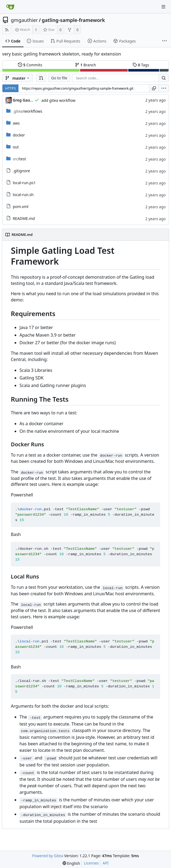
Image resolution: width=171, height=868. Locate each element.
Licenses (91, 863)
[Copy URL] (154, 88)
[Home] (10, 7)
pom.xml (21, 207)
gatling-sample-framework (73, 20)
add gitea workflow (58, 100)
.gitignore (21, 171)
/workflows (27, 111)
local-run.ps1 (24, 183)
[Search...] (164, 78)
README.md (24, 218)
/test (19, 159)
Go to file (59, 78)
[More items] (165, 41)
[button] (41, 78)
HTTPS (10, 88)
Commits (30, 65)
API (106, 863)
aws (16, 123)
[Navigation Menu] (163, 7)
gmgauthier (24, 20)
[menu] (164, 88)
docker (19, 135)
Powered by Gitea (48, 856)
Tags (141, 65)
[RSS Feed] (7, 30)
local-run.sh (23, 195)
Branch (85, 65)
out (16, 147)
